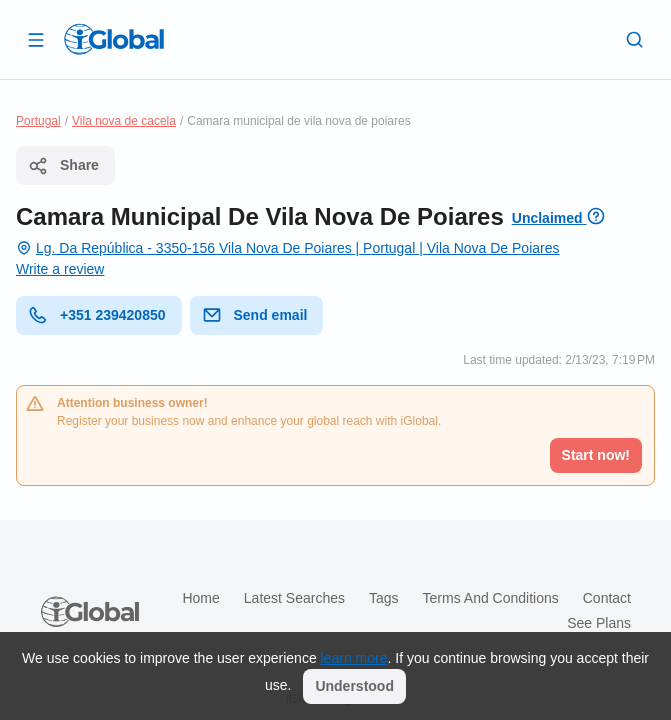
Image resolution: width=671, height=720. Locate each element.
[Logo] (114, 39)
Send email (255, 315)
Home (200, 598)
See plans (599, 623)
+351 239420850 (97, 315)
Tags (384, 598)
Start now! (596, 455)
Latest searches (294, 598)
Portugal (38, 121)
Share (63, 166)
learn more (354, 658)
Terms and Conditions (491, 598)
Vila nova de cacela (124, 121)
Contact (607, 598)
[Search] (635, 39)
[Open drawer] (36, 39)
